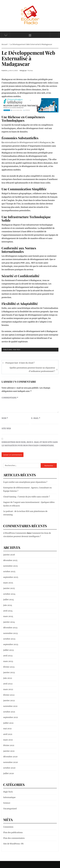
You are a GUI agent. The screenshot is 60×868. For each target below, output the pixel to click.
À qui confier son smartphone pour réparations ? (25, 482)
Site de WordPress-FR (13, 844)
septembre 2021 (11, 717)
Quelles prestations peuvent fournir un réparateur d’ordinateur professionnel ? (32, 369)
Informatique (9, 797)
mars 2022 (8, 689)
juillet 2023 (8, 650)
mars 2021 (8, 740)
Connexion (8, 827)
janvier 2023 (9, 672)
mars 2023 (8, 661)
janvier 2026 (9, 555)
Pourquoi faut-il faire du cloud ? (20, 363)
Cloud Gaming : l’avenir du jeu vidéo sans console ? (27, 497)
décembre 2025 (10, 560)
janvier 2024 (9, 622)
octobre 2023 (9, 639)
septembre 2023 (11, 644)
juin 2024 (8, 605)
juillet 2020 (9, 773)
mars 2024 (8, 616)
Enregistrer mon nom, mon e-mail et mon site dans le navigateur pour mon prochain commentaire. (30, 444)
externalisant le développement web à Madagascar (28, 142)
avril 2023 (8, 656)
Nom (5, 418)
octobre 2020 (9, 768)
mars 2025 (8, 583)
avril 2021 (8, 734)
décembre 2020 (10, 757)
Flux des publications (13, 832)
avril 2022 (8, 684)
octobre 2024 (9, 594)
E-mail (36, 418)
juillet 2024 (9, 600)
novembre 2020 (11, 762)
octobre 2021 (9, 712)
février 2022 (9, 695)
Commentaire (10, 398)
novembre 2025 (10, 566)
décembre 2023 (10, 628)
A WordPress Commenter (15, 533)
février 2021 (9, 745)
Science (7, 803)
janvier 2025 (9, 588)
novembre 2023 (10, 633)
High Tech (17, 350)
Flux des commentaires (14, 838)
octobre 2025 (9, 571)
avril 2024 (8, 611)
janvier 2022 (9, 700)
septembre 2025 (11, 577)
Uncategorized (10, 809)
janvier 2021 (9, 751)
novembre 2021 (10, 706)
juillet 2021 (8, 723)
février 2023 (9, 667)
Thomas (30, 71)
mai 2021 (7, 729)
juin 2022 (8, 678)
